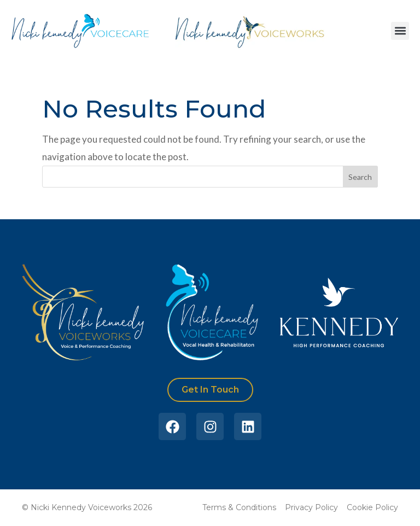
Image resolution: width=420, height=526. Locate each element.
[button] (400, 31)
